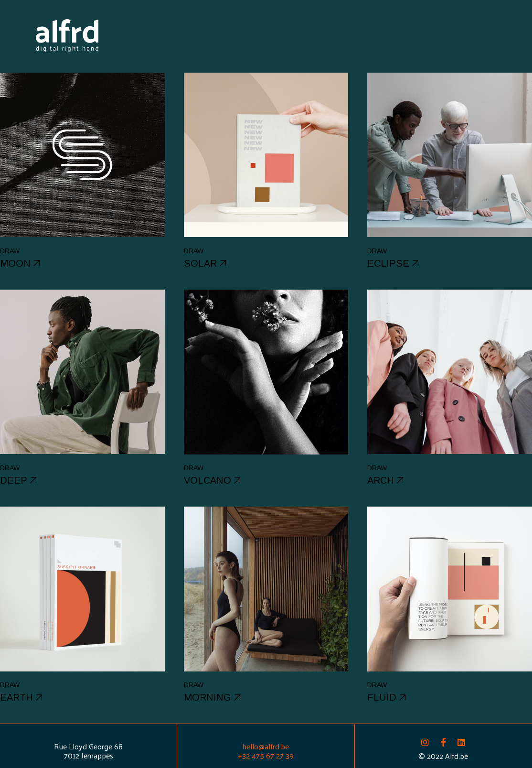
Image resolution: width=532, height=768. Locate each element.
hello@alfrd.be (266, 746)
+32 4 (247, 755)
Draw (10, 251)
